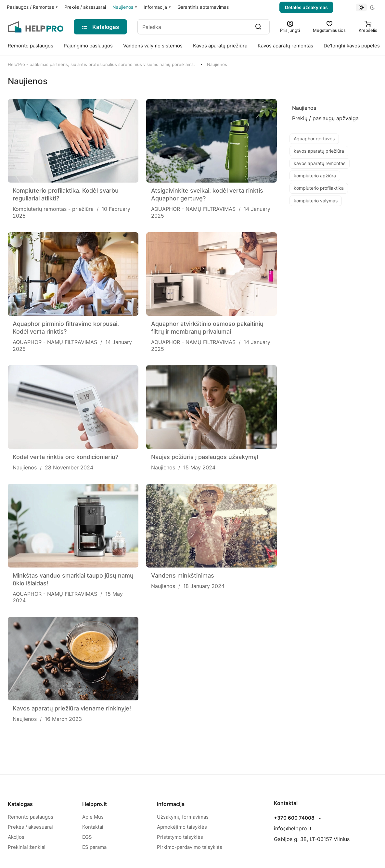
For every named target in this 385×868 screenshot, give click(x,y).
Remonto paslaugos (31, 817)
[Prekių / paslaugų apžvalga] (325, 118)
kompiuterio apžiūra (315, 176)
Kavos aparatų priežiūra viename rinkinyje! (72, 708)
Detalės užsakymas (306, 7)
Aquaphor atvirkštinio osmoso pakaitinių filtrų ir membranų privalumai (207, 328)
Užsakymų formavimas (183, 817)
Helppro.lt (95, 804)
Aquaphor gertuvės (314, 139)
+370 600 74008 (294, 818)
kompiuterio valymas (316, 201)
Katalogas (20, 804)
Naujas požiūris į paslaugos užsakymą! (205, 457)
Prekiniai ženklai (27, 847)
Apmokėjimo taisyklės (182, 827)
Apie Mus (93, 817)
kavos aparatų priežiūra (319, 151)
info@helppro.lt (293, 828)
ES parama (94, 847)
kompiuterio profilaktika (319, 188)
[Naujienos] (304, 108)
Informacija (171, 804)
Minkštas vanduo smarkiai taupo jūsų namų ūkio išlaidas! (73, 579)
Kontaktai (93, 827)
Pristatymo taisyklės (180, 837)
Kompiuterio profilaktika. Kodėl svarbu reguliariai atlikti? (66, 194)
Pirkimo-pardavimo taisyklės (190, 847)
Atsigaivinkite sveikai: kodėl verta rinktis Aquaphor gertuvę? (207, 194)
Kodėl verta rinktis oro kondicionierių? (65, 457)
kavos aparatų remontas (320, 163)
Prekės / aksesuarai (30, 827)
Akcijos (16, 837)
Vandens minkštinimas (183, 575)
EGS (87, 837)
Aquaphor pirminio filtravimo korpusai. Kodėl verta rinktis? (66, 328)
